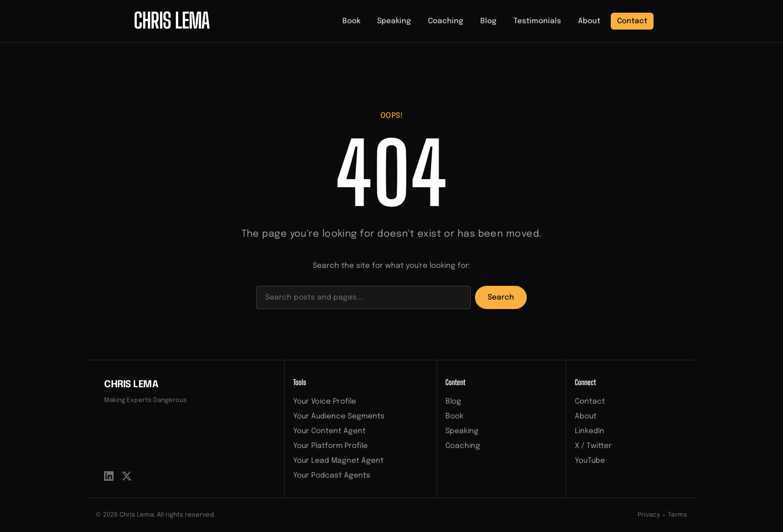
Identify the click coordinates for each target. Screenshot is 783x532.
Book (351, 21)
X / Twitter (593, 446)
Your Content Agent (329, 431)
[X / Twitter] (127, 476)
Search (501, 297)
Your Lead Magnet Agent (338, 461)
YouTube (590, 461)
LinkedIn (590, 431)
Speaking (394, 21)
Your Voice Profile (325, 402)
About (589, 21)
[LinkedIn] (109, 476)
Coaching (446, 21)
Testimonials (537, 21)
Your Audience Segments (339, 416)
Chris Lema (131, 385)
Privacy (649, 515)
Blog (488, 21)
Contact (632, 21)
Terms (678, 515)
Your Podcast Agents (332, 475)
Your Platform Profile (330, 446)
